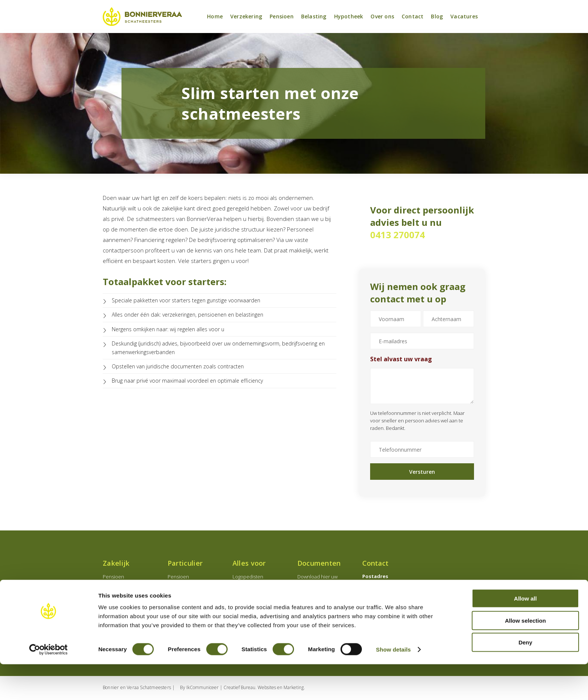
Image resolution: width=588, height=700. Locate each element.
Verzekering (246, 17)
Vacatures (464, 17)
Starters (241, 604)
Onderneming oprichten (130, 586)
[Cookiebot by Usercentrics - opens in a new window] (49, 685)
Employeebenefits (123, 595)
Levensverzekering (189, 595)
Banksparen (181, 604)
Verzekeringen (119, 604)
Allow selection (525, 656)
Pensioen (282, 17)
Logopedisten (248, 577)
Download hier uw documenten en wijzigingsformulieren (321, 585)
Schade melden (315, 601)
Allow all (526, 634)
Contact (412, 17)
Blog (437, 17)
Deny (526, 678)
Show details (394, 685)
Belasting (314, 17)
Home (215, 17)
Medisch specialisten (256, 586)
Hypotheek (349, 17)
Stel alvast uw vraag (401, 360)
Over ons (382, 17)
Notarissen (244, 595)
